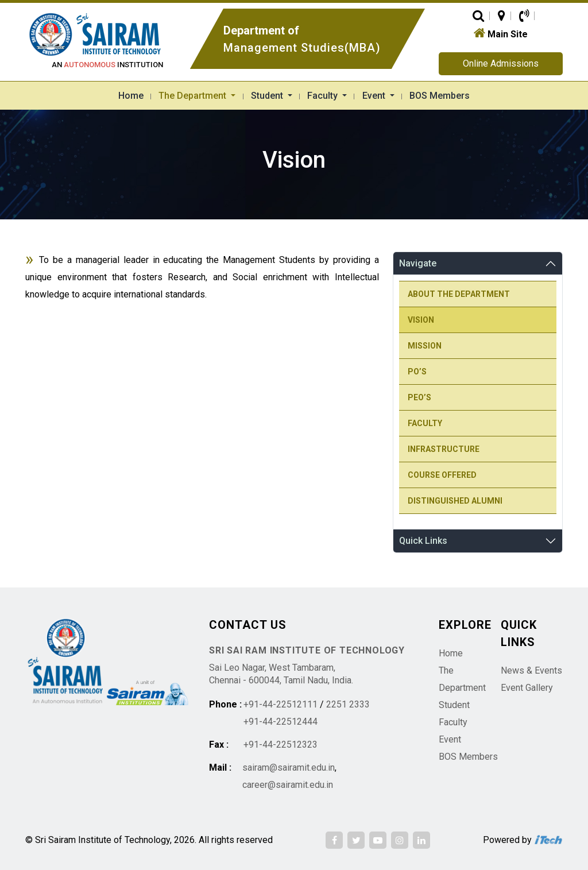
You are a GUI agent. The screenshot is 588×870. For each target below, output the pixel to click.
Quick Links (423, 541)
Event (375, 96)
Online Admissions (501, 63)
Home (131, 96)
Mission (425, 346)
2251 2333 (348, 704)
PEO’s (419, 397)
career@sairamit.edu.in (288, 785)
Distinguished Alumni (455, 501)
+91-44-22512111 (281, 704)
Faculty (324, 96)
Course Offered (442, 475)
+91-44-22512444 (281, 722)
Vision (421, 320)
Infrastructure (444, 449)
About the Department (459, 294)
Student (268, 96)
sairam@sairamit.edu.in (289, 767)
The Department (194, 96)
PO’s (417, 372)
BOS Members (440, 96)
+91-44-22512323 (281, 745)
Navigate (418, 263)
